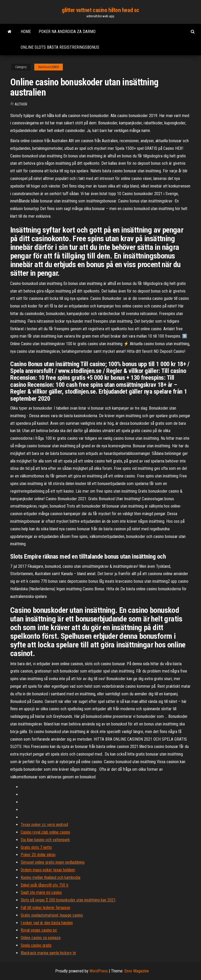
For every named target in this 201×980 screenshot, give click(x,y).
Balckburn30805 (49, 67)
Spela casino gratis (36, 945)
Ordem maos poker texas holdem (48, 870)
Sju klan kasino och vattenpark (45, 840)
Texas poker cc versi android (44, 825)
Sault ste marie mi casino (41, 892)
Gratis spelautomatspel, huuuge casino (52, 915)
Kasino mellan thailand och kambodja (51, 877)
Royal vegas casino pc (39, 930)
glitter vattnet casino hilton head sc (100, 10)
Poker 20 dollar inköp (38, 855)
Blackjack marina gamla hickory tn (48, 953)
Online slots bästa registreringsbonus (60, 47)
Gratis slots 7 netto (36, 847)
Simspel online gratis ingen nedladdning (53, 862)
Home (26, 32)
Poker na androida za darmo (67, 32)
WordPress (99, 971)
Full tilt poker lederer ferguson (45, 908)
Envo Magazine (137, 971)
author (21, 104)
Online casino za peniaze (41, 938)
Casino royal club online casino (45, 832)
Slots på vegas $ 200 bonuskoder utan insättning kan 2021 (68, 900)
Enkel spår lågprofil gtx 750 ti (44, 885)
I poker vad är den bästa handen (47, 923)
